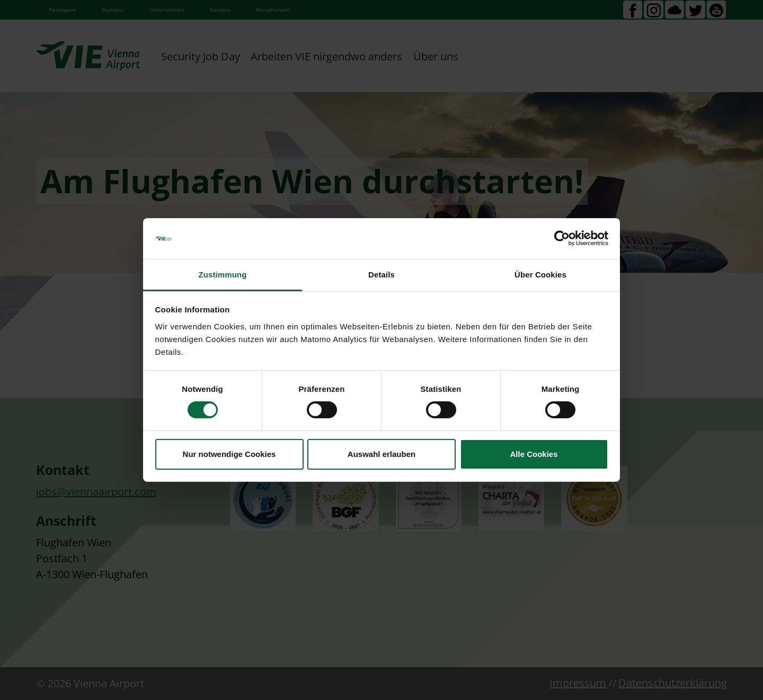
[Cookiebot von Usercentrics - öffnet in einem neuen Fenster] (562, 238)
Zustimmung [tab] (223, 275)
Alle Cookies (534, 454)
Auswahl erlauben (381, 454)
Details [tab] (381, 275)
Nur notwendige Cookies (229, 454)
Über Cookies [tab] (540, 275)
